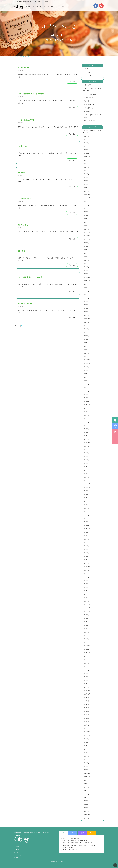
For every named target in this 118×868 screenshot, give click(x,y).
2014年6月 (87, 584)
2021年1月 (87, 353)
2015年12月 (87, 522)
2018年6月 (87, 460)
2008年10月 (87, 818)
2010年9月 (87, 739)
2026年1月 (87, 146)
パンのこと (87, 72)
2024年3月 (87, 222)
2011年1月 (87, 725)
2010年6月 (87, 749)
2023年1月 (87, 270)
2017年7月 (87, 498)
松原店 (115, 422)
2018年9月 (87, 450)
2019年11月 (87, 401)
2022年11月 (87, 277)
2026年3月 (87, 140)
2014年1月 (87, 601)
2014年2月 (87, 598)
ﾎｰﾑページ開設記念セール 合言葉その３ (92, 90)
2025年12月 (87, 150)
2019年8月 (87, 412)
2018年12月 (87, 439)
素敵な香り (87, 101)
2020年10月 (87, 363)
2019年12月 (87, 398)
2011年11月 (87, 691)
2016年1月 (87, 518)
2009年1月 (87, 808)
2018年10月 (87, 446)
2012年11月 (87, 649)
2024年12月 (87, 191)
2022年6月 (87, 295)
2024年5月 (87, 215)
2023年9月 (87, 243)
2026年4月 (87, 136)
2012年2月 (87, 680)
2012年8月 (87, 660)
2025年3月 (87, 181)
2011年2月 (87, 722)
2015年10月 (87, 529)
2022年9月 (87, 284)
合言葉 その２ (88, 98)
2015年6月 (87, 543)
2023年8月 (87, 246)
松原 (82, 833)
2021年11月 (87, 319)
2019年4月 (87, 425)
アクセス (51, 6)
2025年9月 (87, 160)
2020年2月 (87, 391)
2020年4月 (87, 384)
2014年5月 (87, 587)
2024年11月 (87, 195)
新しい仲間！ (88, 111)
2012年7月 (87, 663)
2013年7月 (87, 622)
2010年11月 (87, 732)
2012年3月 (87, 677)
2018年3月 (87, 470)
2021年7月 (87, 332)
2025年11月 (87, 153)
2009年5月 (87, 794)
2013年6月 (87, 625)
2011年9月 (87, 698)
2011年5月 (87, 711)
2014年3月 (87, 594)
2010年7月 (87, 746)
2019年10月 (87, 405)
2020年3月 (87, 388)
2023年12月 (87, 233)
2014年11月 (87, 567)
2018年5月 (87, 463)
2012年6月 (87, 667)
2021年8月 (87, 329)
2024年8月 (87, 205)
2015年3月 (87, 553)
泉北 (92, 833)
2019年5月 (87, 422)
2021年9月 (87, 326)
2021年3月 (87, 346)
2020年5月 (87, 381)
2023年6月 (87, 253)
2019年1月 (87, 436)
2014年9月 (87, 574)
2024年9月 (87, 202)
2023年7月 (87, 250)
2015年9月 (87, 532)
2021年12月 (87, 315)
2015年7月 (87, 539)
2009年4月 (87, 797)
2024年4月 (87, 219)
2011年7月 (87, 704)
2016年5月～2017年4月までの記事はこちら (92, 132)
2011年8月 (87, 701)
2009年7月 (87, 787)
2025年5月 (87, 174)
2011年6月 (87, 708)
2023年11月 (87, 236)
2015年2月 (87, 556)
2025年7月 (87, 167)
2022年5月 (87, 298)
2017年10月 (87, 487)
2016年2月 (87, 515)
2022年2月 (87, 308)
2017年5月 (87, 505)
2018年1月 (87, 477)
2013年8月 (87, 618)
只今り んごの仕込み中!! (91, 94)
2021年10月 (87, 322)
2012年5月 (87, 670)
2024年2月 (87, 226)
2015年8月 (87, 536)
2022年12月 (87, 274)
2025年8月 (87, 164)
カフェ (73, 833)
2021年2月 (87, 350)
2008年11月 (87, 815)
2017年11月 (87, 484)
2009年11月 (87, 773)
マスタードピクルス (90, 105)
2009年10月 (87, 777)
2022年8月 (87, 288)
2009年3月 (87, 801)
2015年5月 (87, 546)
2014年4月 (87, 591)
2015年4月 (87, 549)
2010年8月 (87, 742)
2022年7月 (87, 291)
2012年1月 (87, 684)
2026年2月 (87, 143)
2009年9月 (87, 780)
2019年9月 (87, 408)
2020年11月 (87, 360)
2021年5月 (87, 339)
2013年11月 (87, 608)
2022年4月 (87, 301)
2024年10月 (87, 198)
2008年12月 (87, 811)
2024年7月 (87, 208)
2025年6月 (87, 171)
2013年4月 (87, 632)
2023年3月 (87, 264)
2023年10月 (87, 239)
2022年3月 (87, 305)
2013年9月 (87, 615)
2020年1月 (87, 394)
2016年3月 (87, 512)
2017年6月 (87, 501)
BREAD (115, 436)
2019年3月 (87, 429)
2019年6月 (87, 419)
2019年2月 (87, 432)
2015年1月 (87, 560)
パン (17, 852)
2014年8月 (87, 577)
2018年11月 (87, 443)
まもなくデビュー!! (89, 85)
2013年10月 (87, 611)
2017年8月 (87, 494)
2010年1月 (87, 766)
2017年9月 (87, 491)
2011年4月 (87, 715)
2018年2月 (87, 474)
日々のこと (87, 68)
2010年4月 (87, 756)
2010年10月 (87, 735)
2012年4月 (87, 673)
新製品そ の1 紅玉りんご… (91, 121)
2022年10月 (87, 281)
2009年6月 (87, 791)
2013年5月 (87, 629)
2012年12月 (87, 646)
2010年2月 (87, 763)
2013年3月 (87, 636)
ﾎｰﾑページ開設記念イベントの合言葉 (92, 116)
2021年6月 (87, 336)
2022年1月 (87, 312)
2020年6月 (87, 377)
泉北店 (115, 428)
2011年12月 (87, 687)
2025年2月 (87, 184)
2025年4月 (87, 177)
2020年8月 (87, 370)
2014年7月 (87, 580)
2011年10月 (87, 694)
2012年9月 (87, 656)
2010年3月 (87, 760)
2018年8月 (87, 453)
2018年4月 (87, 467)
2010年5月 (87, 753)
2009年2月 (87, 804)
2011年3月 (87, 718)
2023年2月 (87, 267)
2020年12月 (87, 357)
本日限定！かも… (89, 108)
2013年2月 (87, 639)
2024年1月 (87, 229)
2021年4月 (87, 343)
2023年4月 (87, 260)
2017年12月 (87, 481)
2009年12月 (87, 770)
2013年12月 (87, 605)
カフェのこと (88, 75)
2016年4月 (87, 508)
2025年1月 (87, 188)
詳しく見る (72, 82)
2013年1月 (87, 643)
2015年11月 (87, 525)
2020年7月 (87, 374)
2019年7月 (87, 415)
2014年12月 (87, 563)
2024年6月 (87, 212)
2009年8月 (87, 784)
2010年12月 (87, 729)
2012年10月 (87, 653)
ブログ (62, 6)
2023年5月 (87, 257)
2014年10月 (87, 570)
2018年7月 (87, 456)
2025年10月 (87, 157)
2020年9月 (87, 367)
